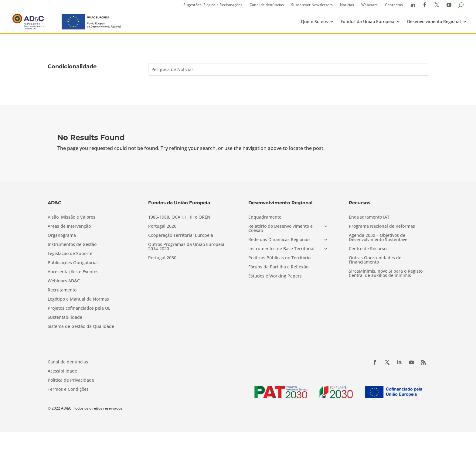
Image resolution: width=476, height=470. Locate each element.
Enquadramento (265, 217)
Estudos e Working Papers (275, 276)
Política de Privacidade (71, 380)
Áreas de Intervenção (69, 226)
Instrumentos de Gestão (72, 245)
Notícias (347, 5)
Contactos (394, 5)
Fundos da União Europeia (367, 21)
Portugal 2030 (162, 258)
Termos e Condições (68, 390)
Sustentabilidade (65, 318)
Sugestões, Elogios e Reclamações (213, 5)
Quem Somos (314, 21)
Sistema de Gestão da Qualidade (81, 327)
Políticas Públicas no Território (279, 258)
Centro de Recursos (369, 249)
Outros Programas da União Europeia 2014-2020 (186, 247)
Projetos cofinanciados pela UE (79, 308)
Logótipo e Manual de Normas (78, 299)
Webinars (369, 5)
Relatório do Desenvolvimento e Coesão (280, 229)
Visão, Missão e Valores (71, 217)
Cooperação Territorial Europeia (181, 236)
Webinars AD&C (64, 281)
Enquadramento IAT (369, 217)
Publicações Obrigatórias (73, 263)
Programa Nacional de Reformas (382, 226)
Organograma (62, 236)
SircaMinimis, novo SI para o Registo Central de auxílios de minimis (386, 274)
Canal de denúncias (267, 5)
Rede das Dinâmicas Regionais (279, 240)
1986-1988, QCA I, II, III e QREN (179, 217)
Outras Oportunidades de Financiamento (375, 260)
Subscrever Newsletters (312, 5)
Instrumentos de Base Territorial (281, 249)
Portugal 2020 (162, 226)
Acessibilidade (62, 371)
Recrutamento (62, 290)
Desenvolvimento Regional (434, 21)
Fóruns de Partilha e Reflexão (278, 267)
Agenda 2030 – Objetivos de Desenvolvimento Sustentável (379, 238)
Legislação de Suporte (70, 254)
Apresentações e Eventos (73, 272)
